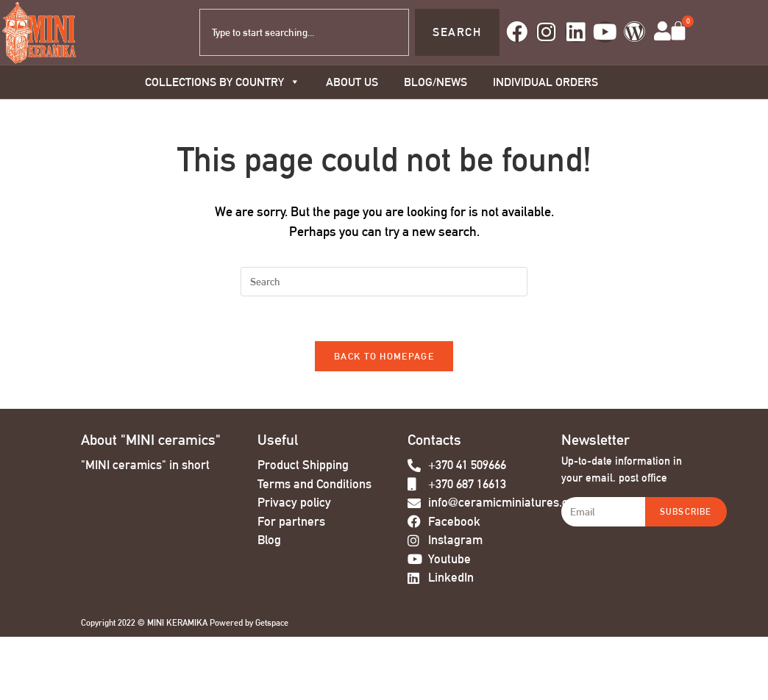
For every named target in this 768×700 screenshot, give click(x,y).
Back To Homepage (384, 356)
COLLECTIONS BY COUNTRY (223, 82)
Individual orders (545, 82)
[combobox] (304, 32)
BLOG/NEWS (435, 82)
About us (352, 82)
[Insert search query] (384, 282)
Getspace (272, 624)
